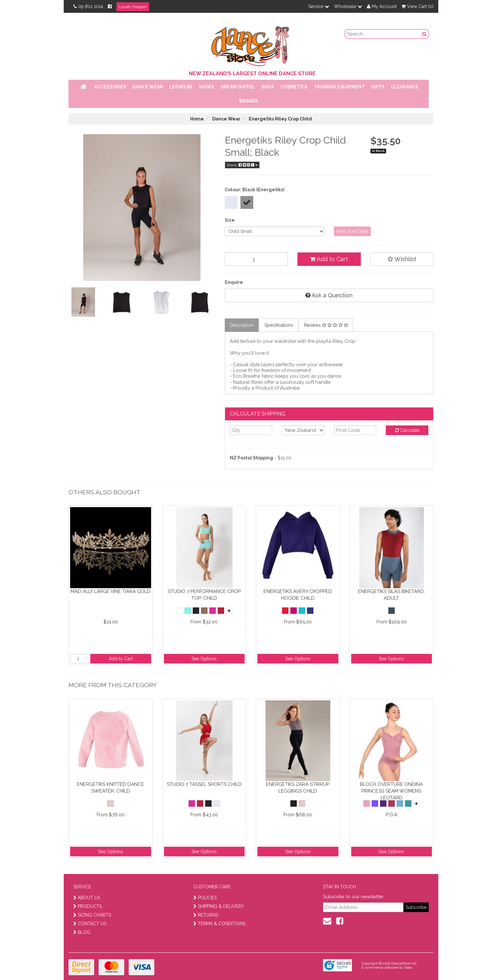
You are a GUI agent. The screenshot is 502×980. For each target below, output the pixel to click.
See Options (204, 659)
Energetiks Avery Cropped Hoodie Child (298, 595)
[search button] (425, 34)
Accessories (110, 87)
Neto (408, 968)
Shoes (206, 87)
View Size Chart (352, 231)
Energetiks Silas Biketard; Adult (391, 595)
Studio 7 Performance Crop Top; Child (204, 595)
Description (242, 325)
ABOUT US (87, 898)
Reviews (326, 325)
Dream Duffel (238, 87)
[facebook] (340, 921)
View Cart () (417, 6)
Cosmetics (294, 87)
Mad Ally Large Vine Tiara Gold (111, 591)
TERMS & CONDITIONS (219, 924)
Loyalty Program (133, 7)
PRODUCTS (88, 906)
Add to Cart (329, 259)
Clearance (405, 87)
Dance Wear (148, 87)
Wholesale (348, 6)
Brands (249, 101)
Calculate (407, 430)
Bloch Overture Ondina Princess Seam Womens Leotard (391, 791)
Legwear (181, 87)
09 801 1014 (88, 6)
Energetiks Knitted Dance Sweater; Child (110, 788)
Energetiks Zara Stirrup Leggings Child (298, 788)
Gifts (378, 87)
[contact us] (327, 921)
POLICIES (205, 898)
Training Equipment (339, 87)
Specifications (279, 325)
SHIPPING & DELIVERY (219, 906)
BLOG (82, 932)
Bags (268, 87)
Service (319, 6)
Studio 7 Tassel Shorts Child (204, 784)
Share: (242, 165)
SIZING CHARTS (92, 915)
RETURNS (206, 915)
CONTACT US (90, 924)
